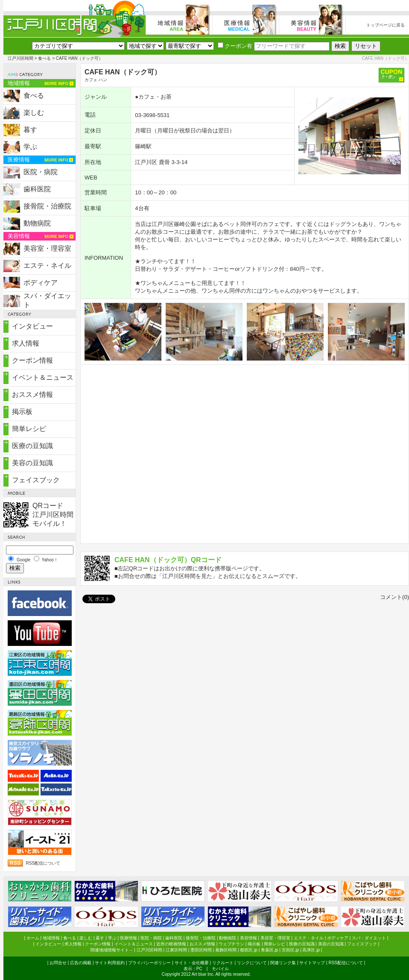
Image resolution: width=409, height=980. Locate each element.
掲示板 (22, 412)
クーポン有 (235, 46)
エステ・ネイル (47, 266)
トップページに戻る (386, 25)
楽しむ (34, 113)
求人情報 (26, 343)
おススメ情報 (32, 395)
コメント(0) (394, 597)
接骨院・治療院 (47, 206)
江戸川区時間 (20, 58)
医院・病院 (41, 172)
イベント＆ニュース (43, 377)
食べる (44, 58)
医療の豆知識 (32, 446)
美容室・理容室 (47, 248)
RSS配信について (43, 863)
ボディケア (41, 283)
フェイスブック (36, 480)
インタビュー (32, 326)
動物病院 (37, 223)
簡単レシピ (29, 429)
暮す (30, 130)
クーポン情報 (32, 360)
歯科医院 (37, 189)
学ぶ (30, 147)
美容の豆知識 (32, 463)
